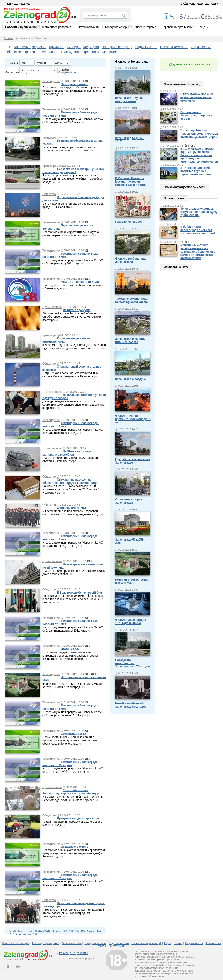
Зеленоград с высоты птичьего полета (130, 341)
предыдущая (43, 931)
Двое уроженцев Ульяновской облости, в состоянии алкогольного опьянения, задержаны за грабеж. (74, 405)
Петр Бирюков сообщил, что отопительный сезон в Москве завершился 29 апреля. (70, 375)
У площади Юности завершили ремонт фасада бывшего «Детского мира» (199, 134)
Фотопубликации (89, 27)
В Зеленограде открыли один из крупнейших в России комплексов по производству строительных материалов (199, 155)
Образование (201, 47)
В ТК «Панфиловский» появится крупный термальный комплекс (196, 171)
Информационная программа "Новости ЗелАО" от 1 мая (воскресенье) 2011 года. (73, 714)
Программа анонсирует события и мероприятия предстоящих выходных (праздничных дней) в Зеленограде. (74, 91)
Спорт (53, 52)
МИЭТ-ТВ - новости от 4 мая (80, 282)
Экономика (110, 52)
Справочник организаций (178, 27)
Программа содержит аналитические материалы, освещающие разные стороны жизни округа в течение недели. (70, 656)
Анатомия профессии (30, 47)
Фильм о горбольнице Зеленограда (131, 260)
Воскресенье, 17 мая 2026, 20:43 (23, 9)
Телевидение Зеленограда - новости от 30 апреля (71, 764)
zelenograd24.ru (157, 965)
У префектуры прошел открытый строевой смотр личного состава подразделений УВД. (71, 513)
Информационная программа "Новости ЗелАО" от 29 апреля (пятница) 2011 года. (73, 883)
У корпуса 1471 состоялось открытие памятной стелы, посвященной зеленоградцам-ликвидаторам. (73, 913)
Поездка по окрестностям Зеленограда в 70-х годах (133, 663)
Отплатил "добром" (77, 310)
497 (65, 931)
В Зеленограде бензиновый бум (79, 593)
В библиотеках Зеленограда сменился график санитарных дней (198, 230)
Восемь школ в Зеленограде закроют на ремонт (197, 116)
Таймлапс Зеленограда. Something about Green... (132, 300)
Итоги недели (70, 649)
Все (8, 47)
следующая (24, 934)
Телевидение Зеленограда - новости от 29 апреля (71, 877)
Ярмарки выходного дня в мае (78, 818)
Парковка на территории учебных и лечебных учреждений (73, 171)
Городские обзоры (117, 27)
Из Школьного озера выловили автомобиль (67, 453)
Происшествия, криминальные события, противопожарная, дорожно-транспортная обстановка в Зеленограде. (70, 740)
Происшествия (35, 52)
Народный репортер (117, 47)
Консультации (117, 946)
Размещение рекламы (74, 953)
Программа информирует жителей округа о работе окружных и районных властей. (71, 234)
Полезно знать (174, 198)
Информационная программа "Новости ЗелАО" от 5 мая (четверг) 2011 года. (73, 262)
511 (12, 934)
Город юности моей (129, 222)
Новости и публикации (21, 27)
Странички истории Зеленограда (129, 501)
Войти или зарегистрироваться (200, 3)
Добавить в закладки (17, 3)
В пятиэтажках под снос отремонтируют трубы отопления (197, 97)
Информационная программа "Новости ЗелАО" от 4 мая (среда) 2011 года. (73, 431)
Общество (13, 52)
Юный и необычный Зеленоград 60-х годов (131, 705)
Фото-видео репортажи (57, 27)
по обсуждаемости (65, 72)
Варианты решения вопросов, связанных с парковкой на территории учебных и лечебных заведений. (73, 179)
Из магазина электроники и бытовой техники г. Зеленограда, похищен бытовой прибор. (73, 798)
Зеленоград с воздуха (130, 379)
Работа (178, 943)
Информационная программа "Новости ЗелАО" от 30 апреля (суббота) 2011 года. (73, 770)
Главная (8, 38)
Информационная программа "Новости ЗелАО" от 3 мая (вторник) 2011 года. (73, 544)
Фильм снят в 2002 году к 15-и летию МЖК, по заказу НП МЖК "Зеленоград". (73, 685)
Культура (74, 47)
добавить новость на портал (191, 64)
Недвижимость (146, 47)
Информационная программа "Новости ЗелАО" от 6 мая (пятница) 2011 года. (73, 121)
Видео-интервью (145, 27)
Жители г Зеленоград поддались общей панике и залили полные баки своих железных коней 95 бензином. (74, 599)
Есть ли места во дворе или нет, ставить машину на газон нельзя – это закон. (69, 149)
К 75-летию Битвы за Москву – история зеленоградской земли (131, 182)
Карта (168, 943)
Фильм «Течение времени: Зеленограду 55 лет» (133, 419)
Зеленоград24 (84, 959)
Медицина (91, 47)
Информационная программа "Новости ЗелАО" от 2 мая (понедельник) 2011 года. (73, 629)
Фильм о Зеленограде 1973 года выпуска (131, 622)
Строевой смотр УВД (72, 508)
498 (71, 931)
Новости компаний (174, 47)
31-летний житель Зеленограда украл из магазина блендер (71, 792)
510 (99, 931)
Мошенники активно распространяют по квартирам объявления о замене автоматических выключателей (198, 252)
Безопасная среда (73, 734)
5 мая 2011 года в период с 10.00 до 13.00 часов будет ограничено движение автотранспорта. (74, 347)
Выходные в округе (74, 84)
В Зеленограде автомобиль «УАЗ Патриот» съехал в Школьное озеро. (71, 460)
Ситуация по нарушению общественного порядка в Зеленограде (70, 481)
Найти (65, 70)
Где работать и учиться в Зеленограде (133, 461)
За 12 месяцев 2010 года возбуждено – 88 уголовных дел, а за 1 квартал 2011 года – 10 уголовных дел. (72, 489)
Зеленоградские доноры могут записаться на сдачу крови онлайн (199, 212)
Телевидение (71, 52)
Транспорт (91, 52)
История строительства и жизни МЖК (132, 581)
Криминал (57, 47)
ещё (202, 27)
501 (89, 931)
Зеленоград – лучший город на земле (130, 100)
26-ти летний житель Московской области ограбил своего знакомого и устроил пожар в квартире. (72, 317)
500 (83, 931)
